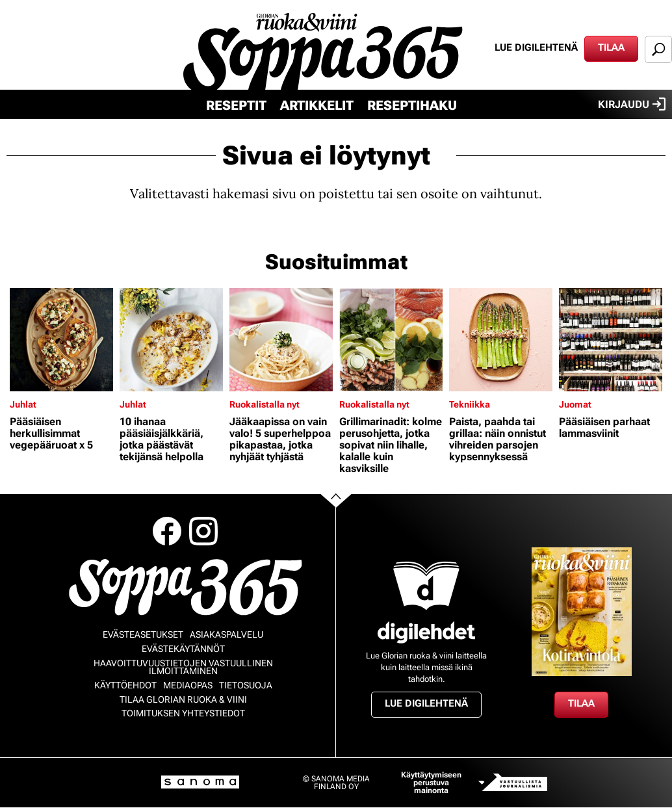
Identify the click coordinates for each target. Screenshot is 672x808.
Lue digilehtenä (536, 47)
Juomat (575, 404)
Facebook (167, 531)
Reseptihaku (412, 105)
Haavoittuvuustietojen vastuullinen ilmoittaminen (183, 667)
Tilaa (611, 47)
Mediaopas (188, 685)
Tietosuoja (246, 685)
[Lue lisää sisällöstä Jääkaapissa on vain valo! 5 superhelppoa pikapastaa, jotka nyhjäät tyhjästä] (281, 340)
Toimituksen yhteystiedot (183, 713)
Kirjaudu (632, 104)
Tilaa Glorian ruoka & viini (183, 699)
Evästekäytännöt (183, 649)
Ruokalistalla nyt (265, 404)
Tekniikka (470, 404)
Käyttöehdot (125, 685)
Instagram (203, 531)
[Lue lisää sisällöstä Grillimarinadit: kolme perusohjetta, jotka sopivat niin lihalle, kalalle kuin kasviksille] (391, 340)
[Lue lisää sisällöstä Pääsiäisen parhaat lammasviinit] (611, 340)
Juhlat (23, 404)
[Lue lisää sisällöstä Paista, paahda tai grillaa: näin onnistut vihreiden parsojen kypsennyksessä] (501, 340)
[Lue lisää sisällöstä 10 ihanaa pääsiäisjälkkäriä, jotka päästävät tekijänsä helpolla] (171, 340)
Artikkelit (317, 105)
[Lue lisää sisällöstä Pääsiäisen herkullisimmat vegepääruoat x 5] (61, 340)
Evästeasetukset (143, 634)
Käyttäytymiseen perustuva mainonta (431, 783)
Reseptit (236, 105)
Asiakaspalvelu (226, 634)
